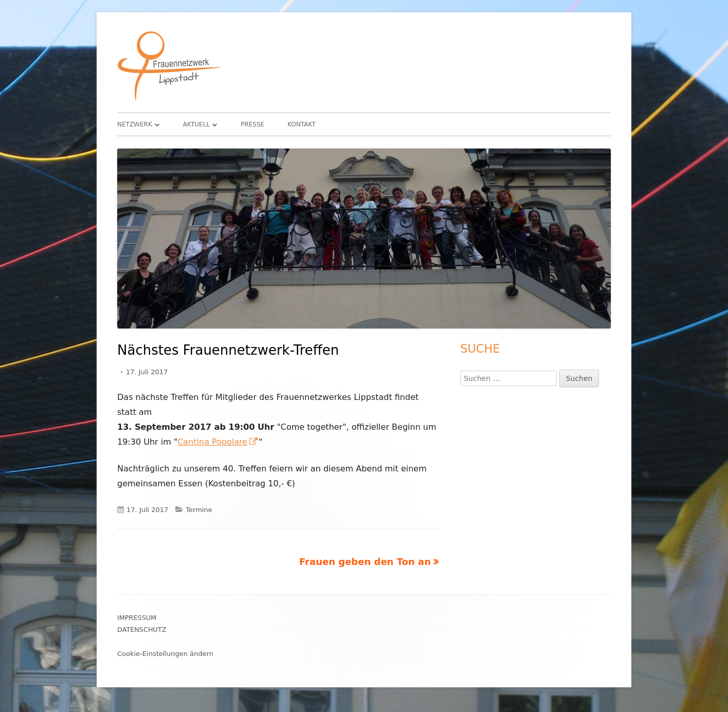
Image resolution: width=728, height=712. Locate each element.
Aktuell (196, 124)
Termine (199, 510)
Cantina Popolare (218, 442)
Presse (252, 124)
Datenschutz (142, 629)
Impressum (137, 618)
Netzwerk (135, 124)
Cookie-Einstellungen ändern (165, 654)
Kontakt (302, 124)
